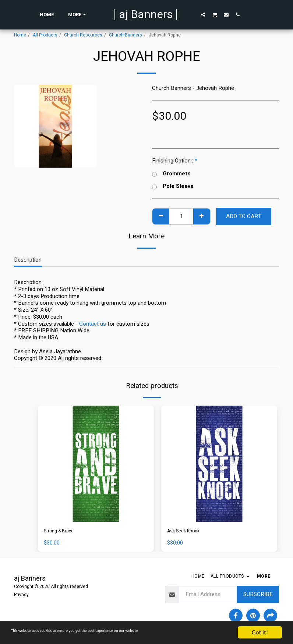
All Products (45, 35)
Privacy (21, 596)
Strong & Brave (62, 532)
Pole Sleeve (173, 186)
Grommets (171, 174)
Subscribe (258, 596)
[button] (203, 14)
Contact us (93, 324)
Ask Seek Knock (187, 532)
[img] (96, 464)
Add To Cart (244, 216)
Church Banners (126, 35)
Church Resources (83, 35)
